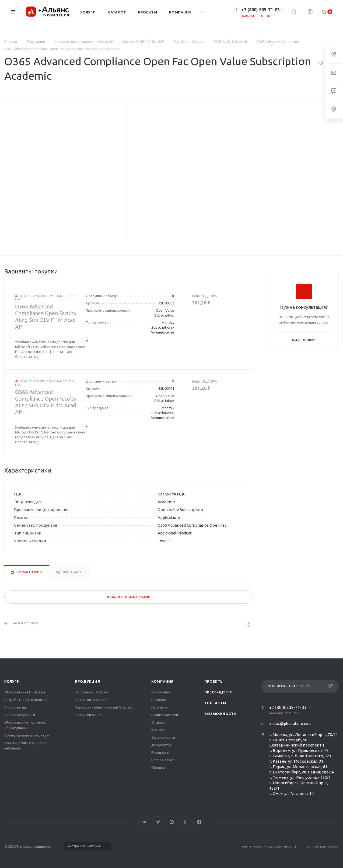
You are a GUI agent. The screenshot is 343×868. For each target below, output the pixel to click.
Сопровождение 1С (20, 715)
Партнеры (160, 707)
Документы (161, 745)
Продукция (87, 681)
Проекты (214, 681)
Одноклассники (185, 822)
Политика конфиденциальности (268, 847)
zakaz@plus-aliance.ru (290, 723)
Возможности (220, 714)
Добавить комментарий (129, 597)
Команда (159, 700)
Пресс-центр (218, 692)
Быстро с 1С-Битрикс (84, 846)
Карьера (158, 730)
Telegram (158, 822)
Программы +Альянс (92, 692)
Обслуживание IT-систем (25, 692)
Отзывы (158, 722)
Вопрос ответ (163, 760)
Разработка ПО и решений (26, 700)
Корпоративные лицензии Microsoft (104, 707)
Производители (165, 715)
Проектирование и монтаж (27, 735)
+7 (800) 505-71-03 (260, 10)
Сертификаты (163, 737)
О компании (161, 692)
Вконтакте (144, 822)
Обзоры (158, 768)
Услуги (12, 681)
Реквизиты (160, 752)
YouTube (172, 822)
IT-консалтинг (16, 707)
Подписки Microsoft (91, 700)
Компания (162, 681)
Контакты (215, 703)
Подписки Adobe (89, 715)
